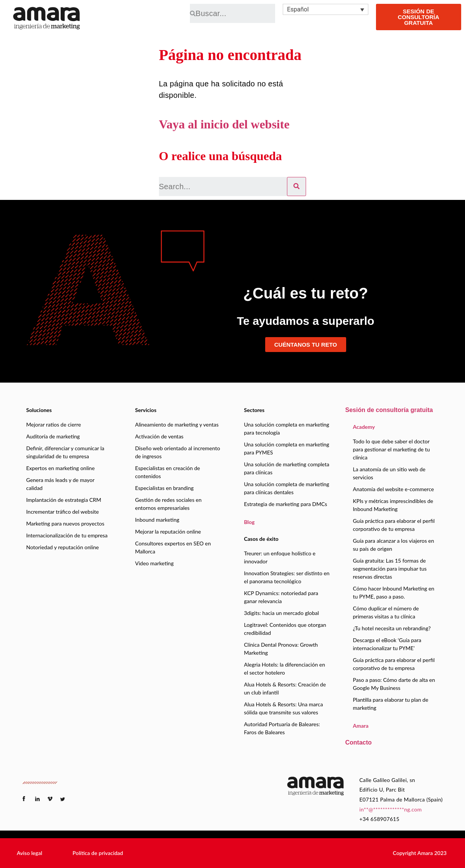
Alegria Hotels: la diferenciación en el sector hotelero (285, 668)
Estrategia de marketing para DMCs (286, 504)
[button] (29, 853)
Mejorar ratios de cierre (54, 424)
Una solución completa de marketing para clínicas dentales (287, 488)
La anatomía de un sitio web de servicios (389, 473)
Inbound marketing (157, 520)
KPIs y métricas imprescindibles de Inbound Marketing (393, 505)
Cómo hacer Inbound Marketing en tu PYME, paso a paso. (394, 592)
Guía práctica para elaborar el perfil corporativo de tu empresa (394, 525)
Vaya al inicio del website (224, 124)
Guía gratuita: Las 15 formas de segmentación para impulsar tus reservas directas (390, 569)
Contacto (359, 742)
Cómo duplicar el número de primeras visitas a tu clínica (386, 612)
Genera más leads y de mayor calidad (61, 484)
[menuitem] (325, 9)
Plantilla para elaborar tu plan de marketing (391, 704)
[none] (325, 9)
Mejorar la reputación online (168, 531)
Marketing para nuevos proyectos (65, 523)
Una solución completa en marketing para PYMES (287, 448)
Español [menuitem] (298, 9)
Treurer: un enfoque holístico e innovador (280, 557)
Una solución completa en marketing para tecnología (287, 428)
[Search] (296, 187)
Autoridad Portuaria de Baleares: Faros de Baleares (282, 728)
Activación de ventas (160, 436)
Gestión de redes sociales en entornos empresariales (169, 504)
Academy (364, 427)
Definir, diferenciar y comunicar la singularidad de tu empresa (65, 452)
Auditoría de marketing (53, 436)
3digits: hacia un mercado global (282, 613)
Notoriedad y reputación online (63, 547)
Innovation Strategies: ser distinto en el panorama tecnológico (287, 577)
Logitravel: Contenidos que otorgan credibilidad (285, 629)
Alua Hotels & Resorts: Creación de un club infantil (285, 688)
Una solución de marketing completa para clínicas (287, 468)
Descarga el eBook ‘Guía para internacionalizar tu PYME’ (387, 644)
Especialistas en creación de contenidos (168, 472)
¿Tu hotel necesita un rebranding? (392, 628)
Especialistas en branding (164, 488)
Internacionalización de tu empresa (67, 535)
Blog (250, 522)
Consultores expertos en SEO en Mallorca (173, 547)
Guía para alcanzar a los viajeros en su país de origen (394, 545)
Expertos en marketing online (61, 468)
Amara (361, 726)
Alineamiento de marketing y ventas (177, 424)
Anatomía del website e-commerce (394, 489)
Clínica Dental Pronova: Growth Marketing (281, 649)
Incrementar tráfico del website (63, 512)
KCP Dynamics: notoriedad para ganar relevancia (281, 597)
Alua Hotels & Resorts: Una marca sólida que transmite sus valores (284, 708)
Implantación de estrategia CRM (64, 500)
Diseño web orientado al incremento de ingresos (178, 452)
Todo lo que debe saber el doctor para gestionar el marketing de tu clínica (392, 449)
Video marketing (155, 563)
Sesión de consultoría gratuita (389, 410)
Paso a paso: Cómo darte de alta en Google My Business (394, 684)
